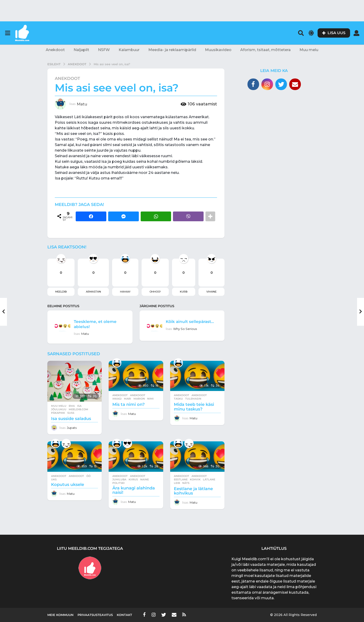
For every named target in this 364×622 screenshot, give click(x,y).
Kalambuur (129, 50)
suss (71, 413)
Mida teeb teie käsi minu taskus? (194, 407)
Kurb (184, 292)
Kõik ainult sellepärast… (180, 324)
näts (186, 483)
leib (177, 483)
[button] (8, 33)
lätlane (209, 479)
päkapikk (58, 413)
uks (54, 479)
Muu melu (309, 50)
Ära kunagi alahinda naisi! (134, 490)
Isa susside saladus (71, 419)
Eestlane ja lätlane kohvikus (193, 491)
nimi (150, 399)
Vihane (211, 292)
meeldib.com (78, 409)
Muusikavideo (218, 50)
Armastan (93, 292)
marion (139, 399)
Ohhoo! (155, 292)
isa (79, 406)
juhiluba (119, 479)
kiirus (133, 479)
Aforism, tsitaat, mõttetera (265, 50)
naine (145, 479)
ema (72, 406)
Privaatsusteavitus (95, 615)
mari (128, 399)
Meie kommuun (60, 615)
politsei (119, 483)
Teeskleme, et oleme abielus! (98, 324)
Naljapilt (81, 50)
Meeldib (61, 292)
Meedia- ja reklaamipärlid (172, 50)
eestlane (181, 479)
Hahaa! (125, 292)
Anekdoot (55, 50)
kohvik (195, 479)
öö (88, 476)
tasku (178, 399)
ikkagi (117, 399)
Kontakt (124, 615)
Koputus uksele (68, 485)
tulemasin (193, 399)
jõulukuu (59, 409)
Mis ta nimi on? (128, 404)
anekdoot (138, 395)
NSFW (104, 50)
